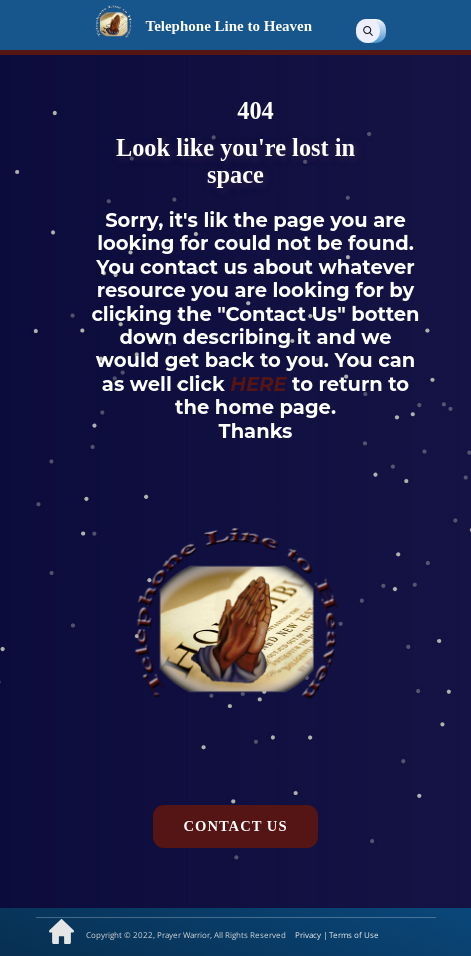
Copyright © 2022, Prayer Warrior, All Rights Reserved (186, 934)
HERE (261, 384)
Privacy (309, 934)
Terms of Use (354, 934)
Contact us (235, 826)
